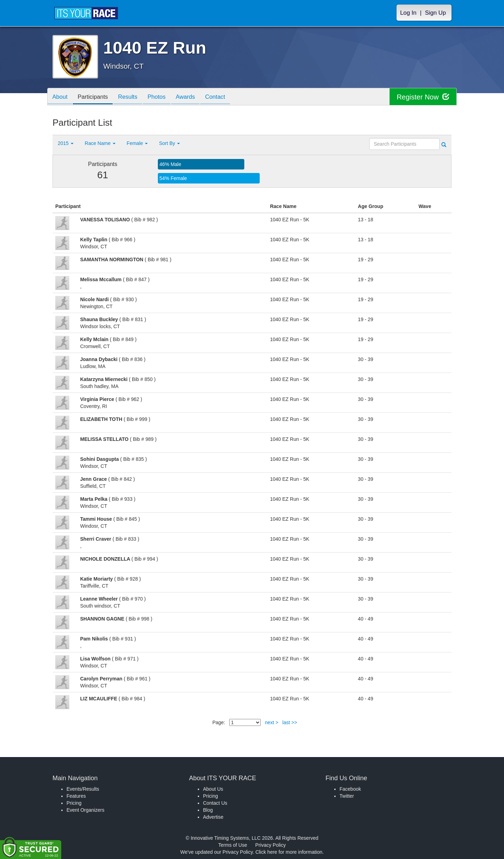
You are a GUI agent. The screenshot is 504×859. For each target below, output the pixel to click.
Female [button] (137, 143)
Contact (222, 97)
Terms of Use (233, 845)
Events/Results (83, 789)
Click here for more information (289, 852)
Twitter (347, 796)
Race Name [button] (100, 143)
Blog (208, 810)
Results (131, 97)
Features (76, 796)
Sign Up (435, 13)
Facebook (350, 789)
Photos (161, 97)
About (61, 97)
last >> (290, 722)
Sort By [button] (169, 143)
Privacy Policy (270, 845)
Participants (95, 97)
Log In (408, 13)
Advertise (213, 817)
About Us (213, 789)
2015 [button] (66, 143)
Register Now (423, 97)
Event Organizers (85, 810)
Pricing (74, 803)
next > (272, 722)
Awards (191, 97)
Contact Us (215, 803)
